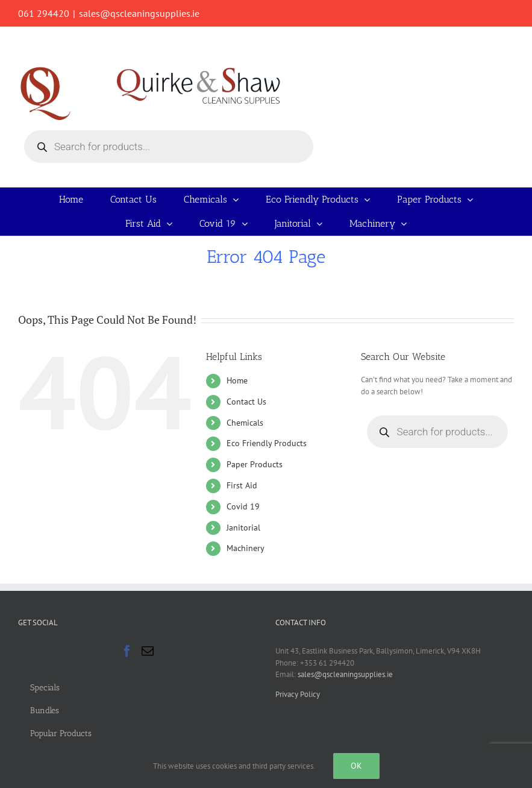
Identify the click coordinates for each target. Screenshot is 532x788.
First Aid (242, 485)
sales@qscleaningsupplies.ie (139, 13)
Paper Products (255, 464)
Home (237, 380)
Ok (356, 766)
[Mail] (148, 651)
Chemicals (245, 423)
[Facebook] (127, 651)
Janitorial (243, 528)
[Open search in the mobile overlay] (169, 147)
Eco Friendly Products (267, 443)
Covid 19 (243, 506)
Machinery (246, 548)
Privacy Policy (298, 694)
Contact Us (246, 402)
